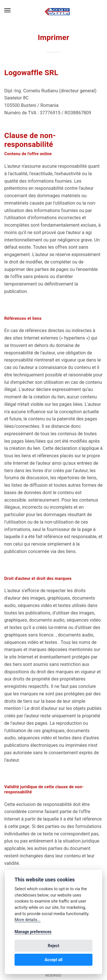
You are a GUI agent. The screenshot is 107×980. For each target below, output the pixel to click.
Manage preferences (33, 932)
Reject (54, 946)
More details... (28, 920)
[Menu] (8, 10)
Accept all (53, 960)
